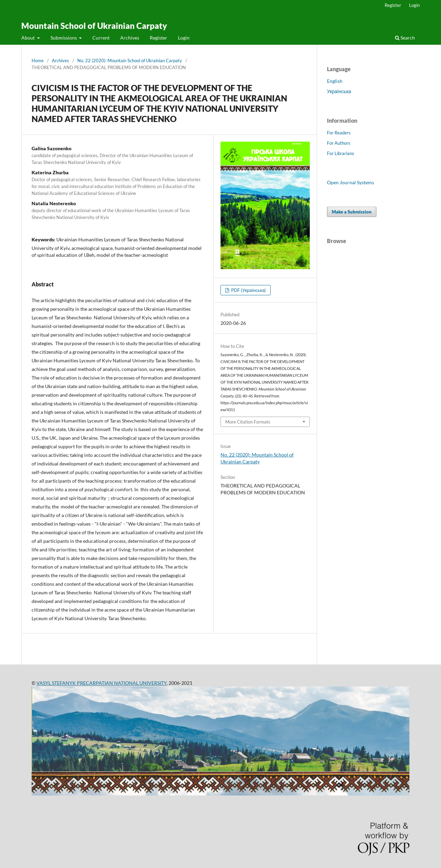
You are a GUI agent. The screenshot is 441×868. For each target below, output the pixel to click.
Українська (339, 91)
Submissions (64, 38)
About (29, 38)
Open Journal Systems (350, 182)
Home (38, 61)
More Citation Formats (248, 422)
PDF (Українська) (248, 290)
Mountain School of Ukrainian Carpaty (94, 26)
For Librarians (341, 153)
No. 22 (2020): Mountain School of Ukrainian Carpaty (130, 61)
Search (405, 38)
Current (101, 38)
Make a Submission (352, 212)
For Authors (339, 143)
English (335, 81)
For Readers (339, 133)
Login (184, 38)
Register (159, 38)
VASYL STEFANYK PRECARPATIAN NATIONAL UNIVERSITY (101, 683)
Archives (130, 38)
